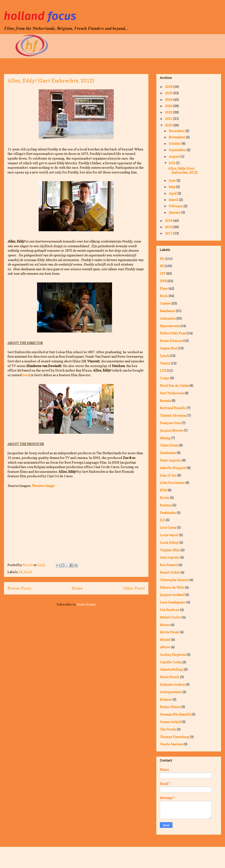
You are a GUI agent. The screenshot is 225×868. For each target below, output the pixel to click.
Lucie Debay (169, 542)
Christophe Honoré (174, 580)
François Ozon (170, 423)
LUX (163, 370)
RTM (163, 490)
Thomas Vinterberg (174, 737)
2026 (169, 87)
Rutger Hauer (170, 707)
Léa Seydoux (170, 610)
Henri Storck (170, 677)
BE (21, 572)
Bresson (166, 505)
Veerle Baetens (171, 744)
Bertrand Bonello (173, 408)
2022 (169, 112)
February (176, 206)
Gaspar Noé (169, 348)
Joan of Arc (168, 475)
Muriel (165, 639)
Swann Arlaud (170, 722)
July (172, 163)
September (178, 150)
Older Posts (134, 588)
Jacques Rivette (171, 430)
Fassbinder (168, 513)
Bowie (165, 498)
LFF (163, 273)
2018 (169, 227)
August (175, 156)
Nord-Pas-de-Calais (174, 385)
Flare (164, 288)
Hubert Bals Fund (173, 333)
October (175, 143)
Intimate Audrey (172, 684)
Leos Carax (168, 527)
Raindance (167, 311)
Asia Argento (170, 557)
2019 (169, 221)
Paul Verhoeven (172, 393)
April (173, 193)
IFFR (163, 281)
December (177, 131)
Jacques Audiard (172, 595)
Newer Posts (19, 588)
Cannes (165, 303)
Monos (165, 625)
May (172, 187)
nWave (165, 647)
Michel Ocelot (171, 617)
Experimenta (170, 326)
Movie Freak (169, 632)
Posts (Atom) (86, 604)
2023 (169, 106)
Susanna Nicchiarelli (175, 714)
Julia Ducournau (172, 483)
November (177, 137)
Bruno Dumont (171, 341)
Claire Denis (169, 445)
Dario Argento (171, 460)
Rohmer (166, 699)
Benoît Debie (170, 572)
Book (28, 572)
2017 (169, 233)
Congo (165, 378)
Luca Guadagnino (173, 602)
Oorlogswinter (171, 692)
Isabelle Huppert (173, 468)
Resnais (165, 401)
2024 (169, 100)
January (175, 212)
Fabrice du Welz (172, 587)
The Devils (168, 729)
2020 (169, 125)
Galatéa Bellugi (171, 669)
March (174, 200)
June (173, 180)
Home (77, 588)
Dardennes (168, 453)
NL (162, 259)
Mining (165, 438)
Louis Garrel (169, 535)
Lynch (164, 356)
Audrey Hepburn (173, 655)
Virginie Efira (170, 550)
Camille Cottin (171, 662)
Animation (168, 318)
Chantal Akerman (173, 415)
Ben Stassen (169, 565)
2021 (169, 119)
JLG (162, 520)
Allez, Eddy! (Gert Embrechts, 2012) (51, 81)
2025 (169, 93)
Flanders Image (43, 486)
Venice (165, 363)
